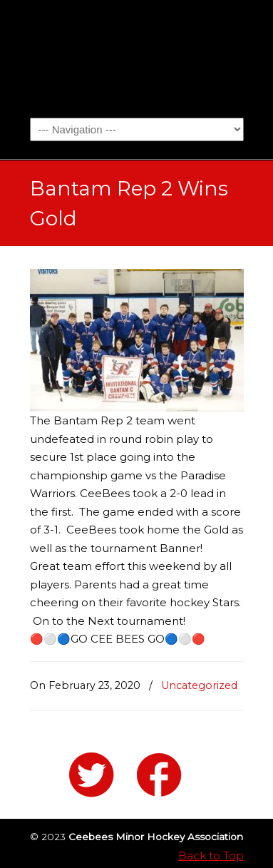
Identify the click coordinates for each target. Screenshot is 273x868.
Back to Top (211, 856)
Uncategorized (199, 685)
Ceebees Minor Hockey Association (137, 58)
